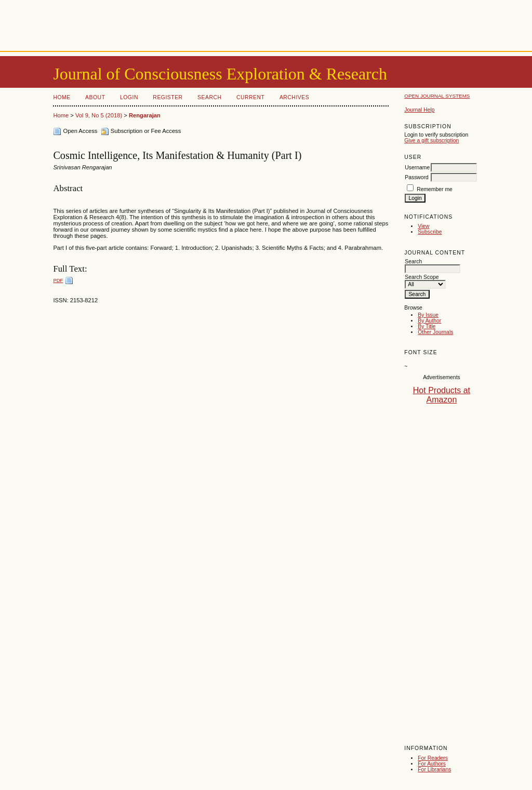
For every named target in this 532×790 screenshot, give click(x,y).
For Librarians (434, 769)
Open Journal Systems (437, 96)
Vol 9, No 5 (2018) (99, 115)
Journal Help (419, 110)
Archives (294, 97)
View (423, 226)
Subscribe (430, 232)
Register (168, 97)
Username (417, 168)
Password (417, 177)
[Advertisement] (266, 23)
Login (129, 97)
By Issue (428, 315)
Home (62, 97)
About (95, 97)
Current (250, 97)
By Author (429, 321)
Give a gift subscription (431, 140)
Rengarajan (145, 115)
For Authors (432, 764)
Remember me (435, 189)
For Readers (433, 758)
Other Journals (435, 332)
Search (209, 97)
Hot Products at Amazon (442, 395)
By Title (427, 326)
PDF (58, 280)
